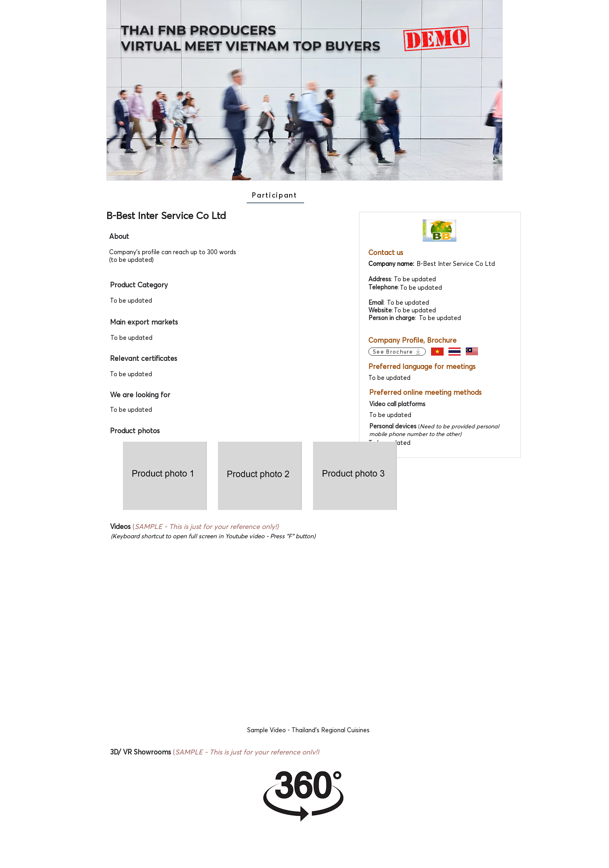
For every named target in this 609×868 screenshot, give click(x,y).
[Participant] (275, 195)
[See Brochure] (397, 352)
